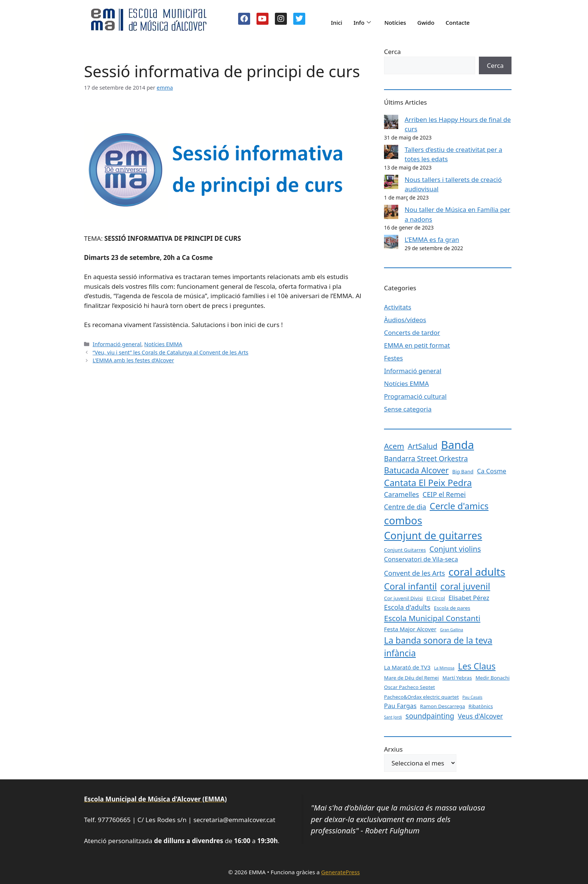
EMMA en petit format (417, 345)
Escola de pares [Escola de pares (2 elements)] (452, 608)
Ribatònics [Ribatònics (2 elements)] (481, 706)
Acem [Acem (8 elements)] (394, 446)
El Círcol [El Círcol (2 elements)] (436, 598)
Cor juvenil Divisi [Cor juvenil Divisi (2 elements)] (403, 598)
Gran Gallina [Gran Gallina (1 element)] (451, 630)
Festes (393, 358)
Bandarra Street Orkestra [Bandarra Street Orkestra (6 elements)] (426, 459)
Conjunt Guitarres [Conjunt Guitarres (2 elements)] (405, 550)
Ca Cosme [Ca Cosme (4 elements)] (492, 471)
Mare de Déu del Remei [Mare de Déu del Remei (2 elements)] (411, 678)
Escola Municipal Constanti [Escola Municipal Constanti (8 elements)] (432, 618)
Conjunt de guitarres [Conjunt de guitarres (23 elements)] (433, 535)
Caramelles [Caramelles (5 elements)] (401, 494)
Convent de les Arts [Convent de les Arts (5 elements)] (414, 573)
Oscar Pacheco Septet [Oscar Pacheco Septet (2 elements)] (409, 687)
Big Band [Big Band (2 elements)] (463, 471)
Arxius (393, 749)
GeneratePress (340, 872)
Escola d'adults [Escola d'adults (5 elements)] (407, 607)
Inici (336, 23)
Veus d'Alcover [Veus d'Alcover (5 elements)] (481, 716)
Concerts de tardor (412, 332)
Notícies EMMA (163, 344)
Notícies (395, 23)
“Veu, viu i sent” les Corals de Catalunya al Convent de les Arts (170, 352)
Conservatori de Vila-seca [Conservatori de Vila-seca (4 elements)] (421, 559)
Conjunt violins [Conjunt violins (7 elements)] (455, 549)
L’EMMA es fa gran (432, 239)
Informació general (117, 344)
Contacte (457, 23)
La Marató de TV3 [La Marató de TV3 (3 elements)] (407, 667)
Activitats (398, 307)
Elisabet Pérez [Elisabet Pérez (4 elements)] (469, 598)
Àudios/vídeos (405, 320)
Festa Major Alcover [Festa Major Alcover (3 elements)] (410, 629)
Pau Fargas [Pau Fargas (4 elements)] (400, 706)
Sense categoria (408, 409)
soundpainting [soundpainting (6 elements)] (430, 716)
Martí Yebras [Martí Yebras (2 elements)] (457, 678)
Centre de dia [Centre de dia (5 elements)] (405, 507)
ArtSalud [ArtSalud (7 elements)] (422, 446)
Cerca (392, 52)
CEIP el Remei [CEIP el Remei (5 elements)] (444, 494)
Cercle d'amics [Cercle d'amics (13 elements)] (459, 506)
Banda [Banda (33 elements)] (457, 445)
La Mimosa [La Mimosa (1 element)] (444, 668)
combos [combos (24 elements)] (403, 520)
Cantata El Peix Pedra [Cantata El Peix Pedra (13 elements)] (428, 483)
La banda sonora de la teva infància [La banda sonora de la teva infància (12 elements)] (438, 647)
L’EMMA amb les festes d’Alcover (133, 360)
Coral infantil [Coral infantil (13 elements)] (410, 586)
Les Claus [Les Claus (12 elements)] (477, 666)
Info (362, 23)
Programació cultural (415, 396)
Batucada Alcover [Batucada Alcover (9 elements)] (416, 470)
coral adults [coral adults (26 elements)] (477, 572)
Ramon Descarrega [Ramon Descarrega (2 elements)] (442, 706)
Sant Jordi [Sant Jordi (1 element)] (393, 717)
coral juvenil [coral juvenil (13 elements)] (465, 586)
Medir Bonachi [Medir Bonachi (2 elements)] (493, 678)
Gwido (426, 23)
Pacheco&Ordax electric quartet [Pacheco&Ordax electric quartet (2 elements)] (421, 697)
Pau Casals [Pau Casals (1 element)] (472, 697)
